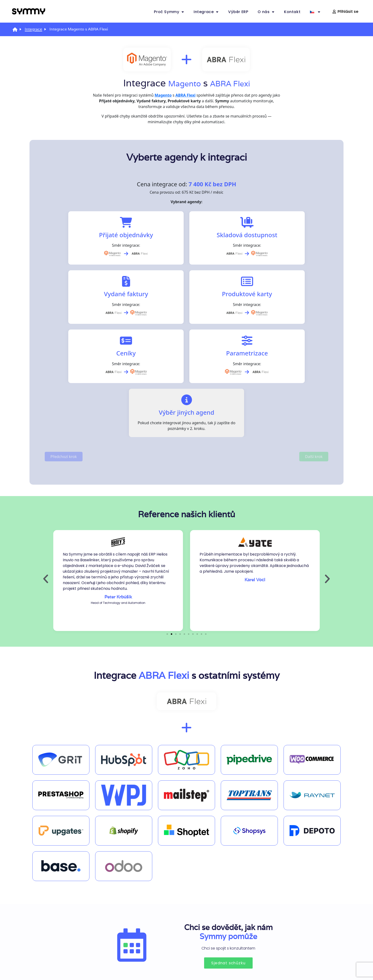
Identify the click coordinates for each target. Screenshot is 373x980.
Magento (179, 83)
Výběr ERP (238, 12)
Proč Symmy (169, 12)
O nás (266, 12)
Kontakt (292, 12)
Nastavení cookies (277, 963)
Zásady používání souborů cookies (96, 963)
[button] (46, 473)
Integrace (206, 12)
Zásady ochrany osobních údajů (186, 963)
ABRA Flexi (234, 83)
